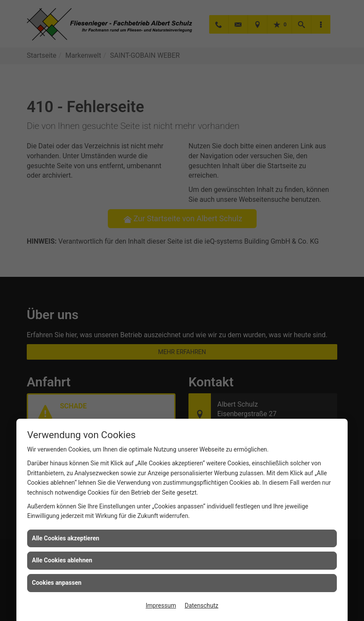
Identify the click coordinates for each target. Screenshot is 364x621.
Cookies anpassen (57, 583)
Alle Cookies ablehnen (62, 560)
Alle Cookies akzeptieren (66, 538)
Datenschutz (201, 605)
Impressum (161, 605)
